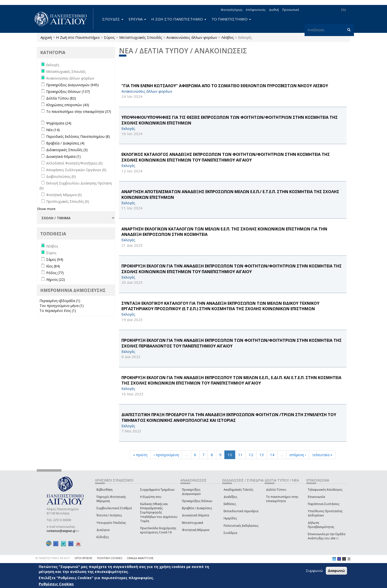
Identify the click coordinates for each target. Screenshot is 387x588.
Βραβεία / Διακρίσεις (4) (65, 143)
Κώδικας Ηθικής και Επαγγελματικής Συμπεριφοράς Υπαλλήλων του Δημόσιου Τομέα (159, 512)
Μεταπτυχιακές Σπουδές (141, 37)
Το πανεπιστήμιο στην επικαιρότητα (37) (79, 112)
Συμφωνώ (314, 570)
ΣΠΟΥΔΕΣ (113, 19)
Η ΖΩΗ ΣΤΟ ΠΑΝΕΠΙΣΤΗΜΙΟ (179, 19)
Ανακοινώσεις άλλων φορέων (192, 37)
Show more (46, 209)
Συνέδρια (230, 533)
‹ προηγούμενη (166, 455)
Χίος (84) (53, 266)
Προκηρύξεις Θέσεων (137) (68, 91)
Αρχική (46, 37)
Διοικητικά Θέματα (195, 515)
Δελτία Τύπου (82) (61, 98)
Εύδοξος (103, 537)
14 (272, 455)
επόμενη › (298, 455)
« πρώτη (140, 455)
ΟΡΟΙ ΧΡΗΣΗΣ (83, 558)
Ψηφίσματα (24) (59, 123)
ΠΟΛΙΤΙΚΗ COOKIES (110, 558)
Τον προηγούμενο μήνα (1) (62, 306)
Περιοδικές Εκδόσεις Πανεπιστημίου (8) (78, 136)
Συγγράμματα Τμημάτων (157, 490)
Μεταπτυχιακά (193, 523)
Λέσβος (228, 37)
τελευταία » (322, 455)
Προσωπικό (291, 10)
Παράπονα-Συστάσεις (324, 504)
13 (262, 455)
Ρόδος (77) (55, 273)
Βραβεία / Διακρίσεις (197, 508)
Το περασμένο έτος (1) (58, 311)
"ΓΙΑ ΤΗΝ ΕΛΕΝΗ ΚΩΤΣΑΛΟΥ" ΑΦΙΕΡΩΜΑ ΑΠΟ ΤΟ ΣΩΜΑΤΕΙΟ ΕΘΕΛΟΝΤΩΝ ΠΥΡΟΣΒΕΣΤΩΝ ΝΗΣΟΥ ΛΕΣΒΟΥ (225, 86)
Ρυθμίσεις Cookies (56, 584)
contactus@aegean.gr (63, 531)
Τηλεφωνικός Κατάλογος (325, 490)
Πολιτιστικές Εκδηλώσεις (241, 526)
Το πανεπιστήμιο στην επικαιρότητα (282, 499)
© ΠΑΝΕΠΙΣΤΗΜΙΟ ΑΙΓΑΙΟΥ (53, 558)
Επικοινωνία (316, 497)
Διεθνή (274, 10)
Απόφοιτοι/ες (256, 10)
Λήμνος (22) (56, 279)
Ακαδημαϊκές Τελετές (238, 490)
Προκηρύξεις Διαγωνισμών (191, 492)
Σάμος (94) (55, 259)
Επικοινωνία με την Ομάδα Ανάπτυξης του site (327, 536)
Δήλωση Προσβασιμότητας (321, 525)
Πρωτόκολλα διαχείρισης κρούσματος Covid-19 (158, 530)
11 (240, 455)
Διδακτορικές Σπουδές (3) (67, 150)
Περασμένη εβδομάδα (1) (60, 301)
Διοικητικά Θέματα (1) (63, 156)
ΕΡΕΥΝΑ (137, 19)
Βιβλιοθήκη (105, 490)
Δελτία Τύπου (276, 490)
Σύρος (109, 37)
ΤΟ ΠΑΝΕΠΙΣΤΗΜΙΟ (231, 19)
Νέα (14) (53, 130)
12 (251, 455)
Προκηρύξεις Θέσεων (197, 501)
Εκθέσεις (230, 504)
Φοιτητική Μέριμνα (196, 530)
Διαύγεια (103, 530)
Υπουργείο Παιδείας (111, 523)
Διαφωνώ (337, 571)
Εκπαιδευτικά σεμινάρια (241, 511)
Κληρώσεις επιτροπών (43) (68, 105)
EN (343, 10)
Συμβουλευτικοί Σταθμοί (114, 508)
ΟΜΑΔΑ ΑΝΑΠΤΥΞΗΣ (140, 558)
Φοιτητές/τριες (232, 10)
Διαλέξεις (230, 497)
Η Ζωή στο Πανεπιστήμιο (78, 37)
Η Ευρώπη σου (151, 497)
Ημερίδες (230, 518)
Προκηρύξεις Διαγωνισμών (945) (72, 85)
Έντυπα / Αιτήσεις (109, 515)
